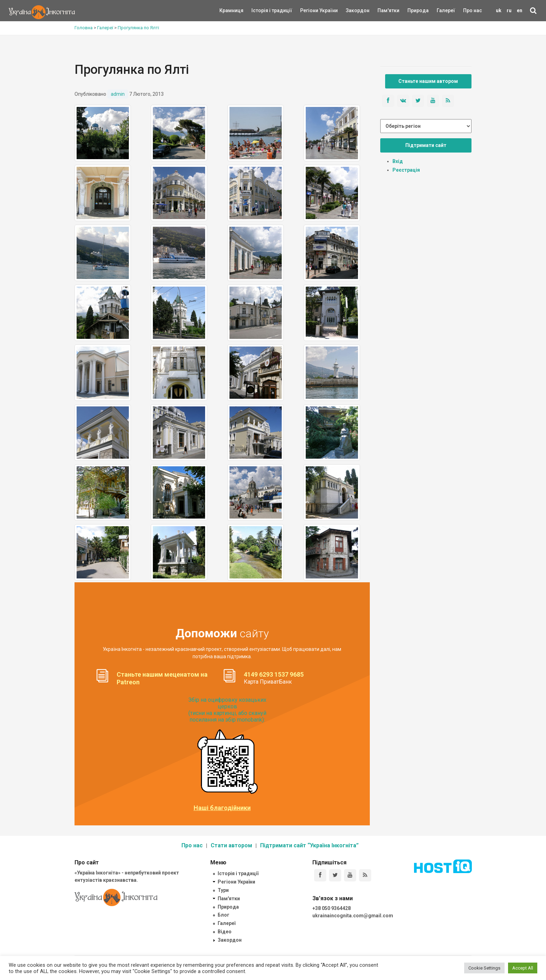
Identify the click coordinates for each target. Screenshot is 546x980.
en (520, 10)
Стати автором (231, 845)
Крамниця (231, 10)
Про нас (473, 10)
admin (118, 94)
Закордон (352, 10)
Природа (413, 10)
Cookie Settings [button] (484, 968)
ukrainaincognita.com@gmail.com (353, 916)
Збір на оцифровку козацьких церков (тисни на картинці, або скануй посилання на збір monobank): (227, 710)
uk (499, 10)
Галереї (446, 10)
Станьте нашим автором (428, 81)
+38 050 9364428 (331, 908)
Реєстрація (406, 170)
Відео (225, 932)
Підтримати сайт (426, 145)
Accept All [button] (523, 968)
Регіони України (310, 10)
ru (509, 10)
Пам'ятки (383, 10)
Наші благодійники (222, 808)
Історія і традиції (262, 10)
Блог (224, 915)
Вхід (398, 161)
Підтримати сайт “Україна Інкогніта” (309, 845)
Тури (223, 890)
